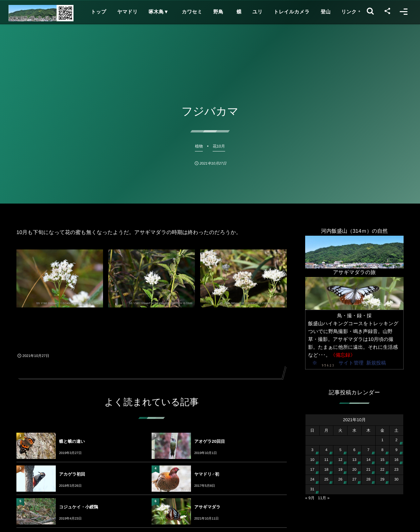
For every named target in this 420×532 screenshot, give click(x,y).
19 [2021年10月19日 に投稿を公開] (340, 470)
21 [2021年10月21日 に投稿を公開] (368, 470)
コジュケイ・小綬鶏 (79, 507)
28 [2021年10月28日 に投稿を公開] (368, 480)
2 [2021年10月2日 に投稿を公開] (396, 440)
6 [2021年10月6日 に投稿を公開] (354, 450)
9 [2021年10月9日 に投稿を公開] (396, 450)
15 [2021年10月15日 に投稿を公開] (382, 460)
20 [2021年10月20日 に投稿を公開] (355, 470)
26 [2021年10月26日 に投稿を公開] (340, 480)
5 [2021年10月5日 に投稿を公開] (340, 450)
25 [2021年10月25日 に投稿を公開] (326, 480)
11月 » (324, 498)
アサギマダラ (207, 507)
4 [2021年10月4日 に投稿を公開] (326, 450)
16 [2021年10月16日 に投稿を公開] (397, 460)
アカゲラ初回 (72, 474)
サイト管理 (351, 363)
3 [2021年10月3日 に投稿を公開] (312, 450)
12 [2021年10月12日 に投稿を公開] (340, 460)
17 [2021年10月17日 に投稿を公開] (313, 470)
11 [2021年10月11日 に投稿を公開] (326, 460)
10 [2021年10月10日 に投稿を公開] (313, 460)
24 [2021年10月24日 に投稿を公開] (313, 480)
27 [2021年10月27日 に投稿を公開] (355, 480)
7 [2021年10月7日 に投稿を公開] (368, 450)
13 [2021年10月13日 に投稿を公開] (355, 460)
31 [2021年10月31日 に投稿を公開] (313, 489)
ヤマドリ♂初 (207, 474)
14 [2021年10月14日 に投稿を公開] (368, 460)
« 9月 (310, 498)
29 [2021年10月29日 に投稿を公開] (382, 480)
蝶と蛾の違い (72, 441)
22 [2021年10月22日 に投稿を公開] (382, 470)
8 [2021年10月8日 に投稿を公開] (382, 450)
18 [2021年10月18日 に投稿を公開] (326, 470)
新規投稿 (376, 363)
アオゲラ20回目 (210, 441)
